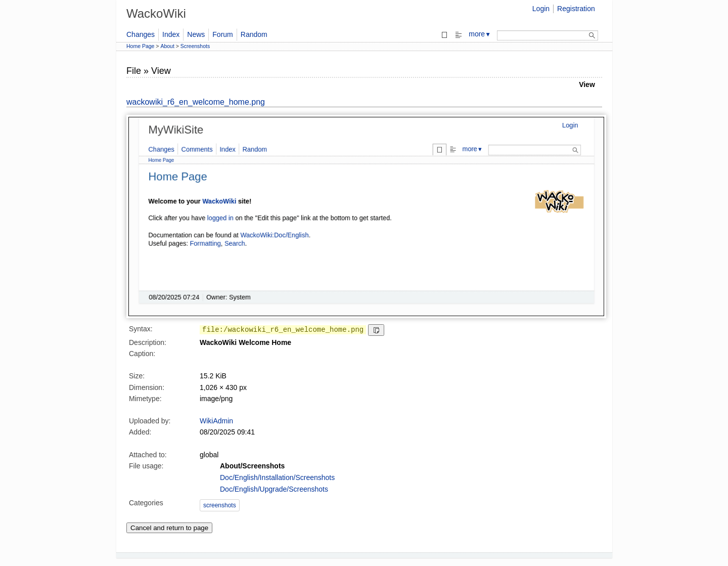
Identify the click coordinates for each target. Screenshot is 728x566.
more (480, 34)
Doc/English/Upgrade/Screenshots (274, 489)
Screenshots (195, 46)
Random (254, 34)
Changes (141, 34)
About (167, 46)
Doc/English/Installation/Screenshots (277, 477)
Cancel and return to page (169, 528)
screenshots (220, 505)
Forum (222, 34)
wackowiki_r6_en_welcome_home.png (196, 102)
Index (171, 34)
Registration (576, 9)
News (196, 34)
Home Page (140, 46)
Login (541, 9)
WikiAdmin (216, 421)
